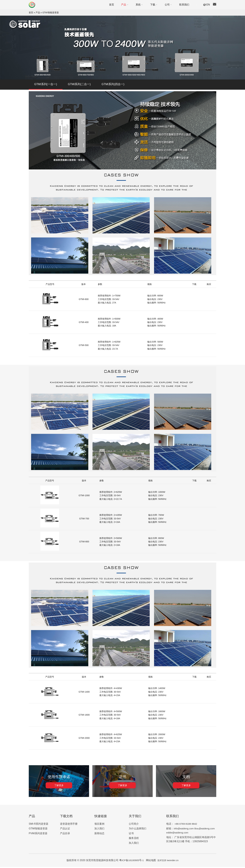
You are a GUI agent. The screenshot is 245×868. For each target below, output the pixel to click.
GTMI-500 (84, 346)
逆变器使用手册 (69, 825)
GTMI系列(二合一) (80, 85)
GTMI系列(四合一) (114, 85)
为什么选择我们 (137, 830)
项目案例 (99, 825)
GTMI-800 (84, 543)
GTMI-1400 (84, 693)
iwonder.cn (173, 861)
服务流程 (134, 839)
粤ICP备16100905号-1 (132, 861)
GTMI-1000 (84, 497)
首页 (31, 12)
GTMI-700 (84, 520)
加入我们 (99, 830)
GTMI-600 (84, 300)
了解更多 (59, 786)
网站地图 (151, 861)
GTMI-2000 (84, 739)
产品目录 (65, 834)
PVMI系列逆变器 (38, 834)
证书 (131, 834)
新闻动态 (99, 834)
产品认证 (65, 830)
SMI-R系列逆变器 (39, 825)
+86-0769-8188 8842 (186, 825)
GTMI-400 (84, 323)
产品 (38, 12)
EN (208, 5)
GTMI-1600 (84, 716)
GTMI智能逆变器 (50, 12)
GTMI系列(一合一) (46, 85)
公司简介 (134, 825)
